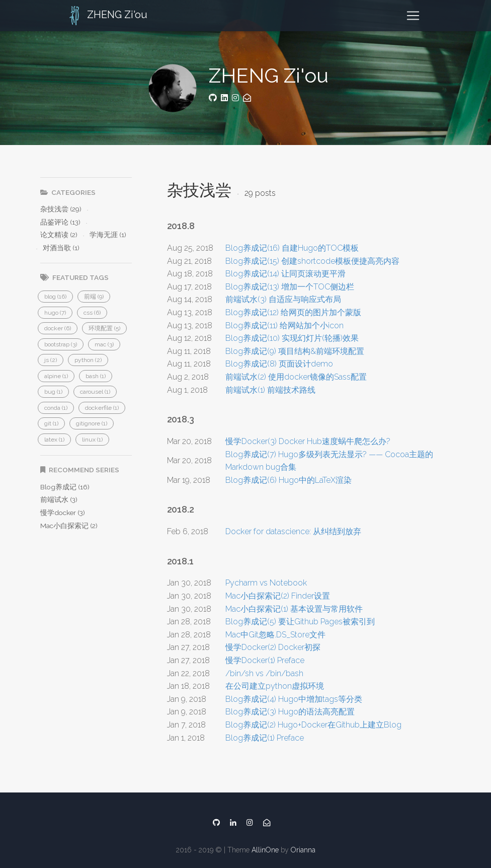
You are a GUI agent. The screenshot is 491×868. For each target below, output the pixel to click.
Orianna (303, 850)
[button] (55, 297)
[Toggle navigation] (413, 16)
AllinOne (265, 850)
